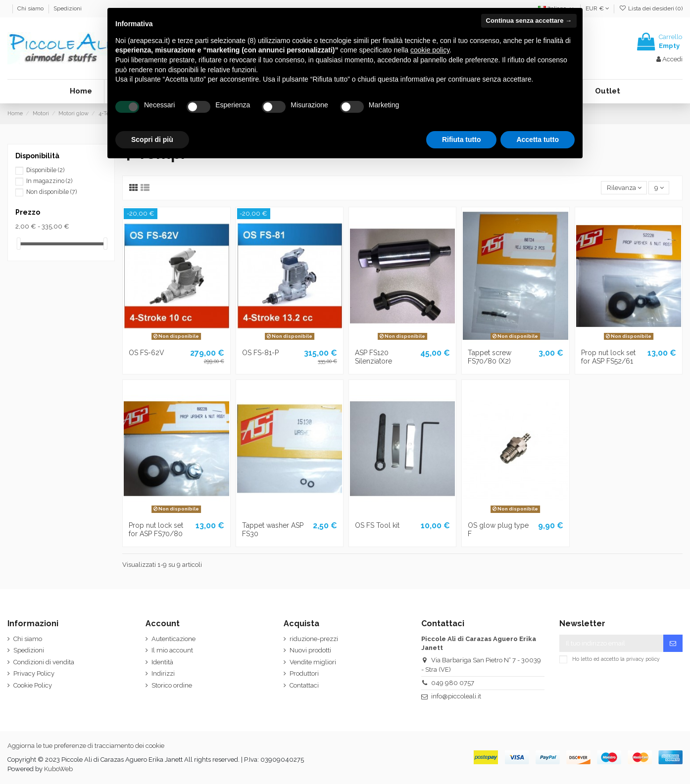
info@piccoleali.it (456, 696)
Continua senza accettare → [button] (529, 21)
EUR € (597, 8)
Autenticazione (173, 639)
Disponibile (45, 170)
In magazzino (49, 181)
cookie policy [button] (430, 50)
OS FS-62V (147, 353)
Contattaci (304, 685)
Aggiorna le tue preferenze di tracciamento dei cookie (86, 746)
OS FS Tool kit (377, 525)
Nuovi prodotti (310, 650)
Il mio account (172, 650)
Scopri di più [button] (152, 139)
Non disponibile (51, 192)
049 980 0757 (453, 683)
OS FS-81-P (260, 353)
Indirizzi (163, 673)
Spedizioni (68, 8)
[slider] (19, 244)
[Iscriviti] (673, 643)
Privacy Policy (34, 673)
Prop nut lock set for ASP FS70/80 (156, 530)
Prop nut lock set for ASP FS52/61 (608, 357)
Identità (162, 662)
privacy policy (643, 658)
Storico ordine (172, 685)
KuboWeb (58, 769)
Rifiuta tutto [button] (462, 139)
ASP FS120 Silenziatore (373, 357)
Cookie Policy (33, 685)
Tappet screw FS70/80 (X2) (490, 357)
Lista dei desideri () (651, 8)
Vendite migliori (313, 662)
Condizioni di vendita (44, 662)
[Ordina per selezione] (624, 188)
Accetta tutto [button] (538, 139)
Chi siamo (31, 8)
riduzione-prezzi (314, 639)
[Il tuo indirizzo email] (611, 643)
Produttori (304, 673)
